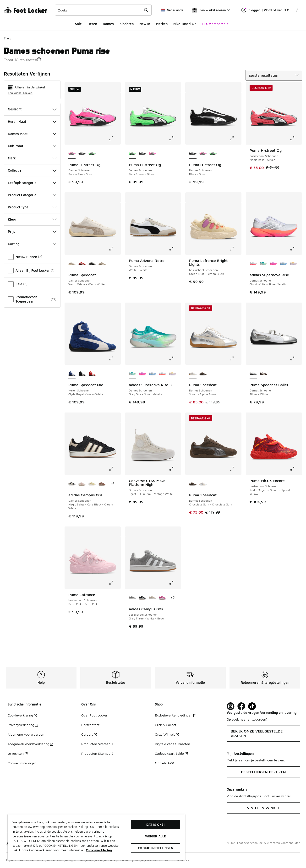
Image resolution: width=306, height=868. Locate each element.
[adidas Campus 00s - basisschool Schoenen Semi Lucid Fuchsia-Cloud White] (163, 598)
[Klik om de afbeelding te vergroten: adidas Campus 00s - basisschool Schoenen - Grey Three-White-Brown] (175, 583)
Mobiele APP (164, 763)
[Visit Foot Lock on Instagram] (231, 706)
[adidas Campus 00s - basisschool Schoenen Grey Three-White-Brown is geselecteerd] (132, 598)
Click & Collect (166, 725)
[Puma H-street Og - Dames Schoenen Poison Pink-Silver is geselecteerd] (72, 154)
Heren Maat (32, 122)
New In (145, 24)
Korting (32, 244)
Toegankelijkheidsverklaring (30, 744)
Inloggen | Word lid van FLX (265, 10)
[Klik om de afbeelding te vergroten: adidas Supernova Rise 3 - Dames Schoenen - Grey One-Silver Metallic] (175, 358)
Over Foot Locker (94, 715)
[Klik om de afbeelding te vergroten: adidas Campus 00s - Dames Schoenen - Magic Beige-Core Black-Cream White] (115, 469)
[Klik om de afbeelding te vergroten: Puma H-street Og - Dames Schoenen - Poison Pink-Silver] (115, 138)
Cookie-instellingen (22, 763)
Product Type (32, 207)
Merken (162, 24)
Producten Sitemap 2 (97, 753)
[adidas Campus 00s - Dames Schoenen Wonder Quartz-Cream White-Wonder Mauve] (82, 484)
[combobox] (103, 10)
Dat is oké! (156, 825)
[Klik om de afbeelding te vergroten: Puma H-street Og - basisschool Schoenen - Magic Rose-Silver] (296, 138)
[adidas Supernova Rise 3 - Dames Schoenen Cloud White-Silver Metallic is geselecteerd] (253, 264)
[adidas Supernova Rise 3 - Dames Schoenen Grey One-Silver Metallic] (263, 264)
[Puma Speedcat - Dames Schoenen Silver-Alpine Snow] (203, 484)
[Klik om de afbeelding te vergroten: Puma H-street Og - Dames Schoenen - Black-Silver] (235, 138)
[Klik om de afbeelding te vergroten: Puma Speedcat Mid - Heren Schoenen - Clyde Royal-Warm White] (115, 358)
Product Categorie (32, 195)
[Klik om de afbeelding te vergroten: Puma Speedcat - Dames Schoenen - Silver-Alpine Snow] (235, 358)
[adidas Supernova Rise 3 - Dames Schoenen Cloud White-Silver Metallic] (163, 374)
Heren (92, 24)
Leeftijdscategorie (32, 183)
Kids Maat (32, 146)
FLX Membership (215, 24)
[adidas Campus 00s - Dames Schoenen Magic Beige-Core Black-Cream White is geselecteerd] (72, 484)
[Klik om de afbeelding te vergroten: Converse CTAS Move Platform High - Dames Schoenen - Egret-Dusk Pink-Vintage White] (175, 469)
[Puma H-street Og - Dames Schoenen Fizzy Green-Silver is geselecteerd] (132, 154)
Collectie (32, 170)
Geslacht (32, 109)
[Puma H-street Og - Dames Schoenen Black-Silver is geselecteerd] (193, 154)
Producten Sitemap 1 (97, 744)
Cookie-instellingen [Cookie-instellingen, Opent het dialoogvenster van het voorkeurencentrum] (155, 848)
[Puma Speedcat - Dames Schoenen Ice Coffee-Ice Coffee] (102, 264)
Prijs (32, 231)
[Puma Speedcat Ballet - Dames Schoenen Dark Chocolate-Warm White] (263, 374)
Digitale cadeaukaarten (172, 744)
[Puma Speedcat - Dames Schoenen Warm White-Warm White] (92, 264)
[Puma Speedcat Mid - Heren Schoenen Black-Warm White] (82, 374)
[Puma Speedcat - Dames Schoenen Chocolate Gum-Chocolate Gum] (203, 374)
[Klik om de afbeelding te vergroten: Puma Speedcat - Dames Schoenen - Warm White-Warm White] (115, 249)
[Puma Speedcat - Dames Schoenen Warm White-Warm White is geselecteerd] (72, 264)
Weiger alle (156, 836)
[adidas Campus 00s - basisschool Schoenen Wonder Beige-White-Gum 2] (153, 598)
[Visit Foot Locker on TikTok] (252, 706)
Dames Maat (32, 134)
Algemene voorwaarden (26, 734)
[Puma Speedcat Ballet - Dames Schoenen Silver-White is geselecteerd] (253, 374)
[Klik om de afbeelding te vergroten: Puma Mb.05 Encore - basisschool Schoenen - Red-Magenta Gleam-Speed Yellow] (296, 469)
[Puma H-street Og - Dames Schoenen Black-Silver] (82, 154)
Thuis (7, 38)
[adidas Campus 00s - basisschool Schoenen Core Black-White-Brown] (142, 598)
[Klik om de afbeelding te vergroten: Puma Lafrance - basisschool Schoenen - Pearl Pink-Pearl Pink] (115, 583)
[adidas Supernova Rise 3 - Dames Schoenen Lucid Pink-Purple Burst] (273, 264)
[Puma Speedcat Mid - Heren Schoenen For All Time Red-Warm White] (92, 374)
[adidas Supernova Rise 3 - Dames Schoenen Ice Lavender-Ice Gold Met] (294, 264)
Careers (89, 734)
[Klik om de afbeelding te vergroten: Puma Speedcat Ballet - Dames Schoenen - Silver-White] (296, 358)
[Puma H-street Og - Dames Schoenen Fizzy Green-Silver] (92, 154)
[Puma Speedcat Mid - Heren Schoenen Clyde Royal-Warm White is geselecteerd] (72, 374)
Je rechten (18, 753)
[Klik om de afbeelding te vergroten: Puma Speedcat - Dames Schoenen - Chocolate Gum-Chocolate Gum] (235, 469)
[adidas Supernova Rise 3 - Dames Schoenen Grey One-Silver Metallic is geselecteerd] (132, 374)
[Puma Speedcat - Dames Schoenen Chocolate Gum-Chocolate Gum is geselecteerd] (193, 484)
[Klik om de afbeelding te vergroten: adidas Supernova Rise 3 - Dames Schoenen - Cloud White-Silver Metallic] (296, 249)
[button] (39, 59)
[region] (96, 837)
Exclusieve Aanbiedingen (176, 715)
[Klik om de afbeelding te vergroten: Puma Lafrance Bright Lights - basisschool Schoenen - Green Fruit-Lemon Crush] (235, 249)
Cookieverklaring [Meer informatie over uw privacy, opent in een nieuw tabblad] (99, 850)
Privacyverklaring (23, 725)
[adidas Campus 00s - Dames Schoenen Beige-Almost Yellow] (92, 484)
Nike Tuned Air (185, 24)
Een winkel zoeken (20, 93)
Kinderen (127, 24)
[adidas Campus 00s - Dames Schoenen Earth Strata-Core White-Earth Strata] (102, 484)
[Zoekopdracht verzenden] (146, 10)
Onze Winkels (167, 734)
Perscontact (90, 725)
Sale (78, 24)
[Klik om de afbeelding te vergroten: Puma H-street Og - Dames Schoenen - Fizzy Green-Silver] (175, 138)
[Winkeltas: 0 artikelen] (298, 10)
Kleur (32, 219)
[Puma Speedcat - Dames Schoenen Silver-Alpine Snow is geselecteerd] (193, 374)
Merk (32, 158)
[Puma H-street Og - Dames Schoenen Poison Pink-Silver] (153, 154)
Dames (108, 24)
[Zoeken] (103, 10)
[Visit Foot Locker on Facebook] (241, 706)
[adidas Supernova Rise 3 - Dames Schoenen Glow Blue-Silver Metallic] (284, 264)
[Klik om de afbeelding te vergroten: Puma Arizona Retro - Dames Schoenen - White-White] (175, 249)
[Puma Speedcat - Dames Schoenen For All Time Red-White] (82, 264)
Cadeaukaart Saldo (171, 753)
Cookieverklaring (22, 715)
